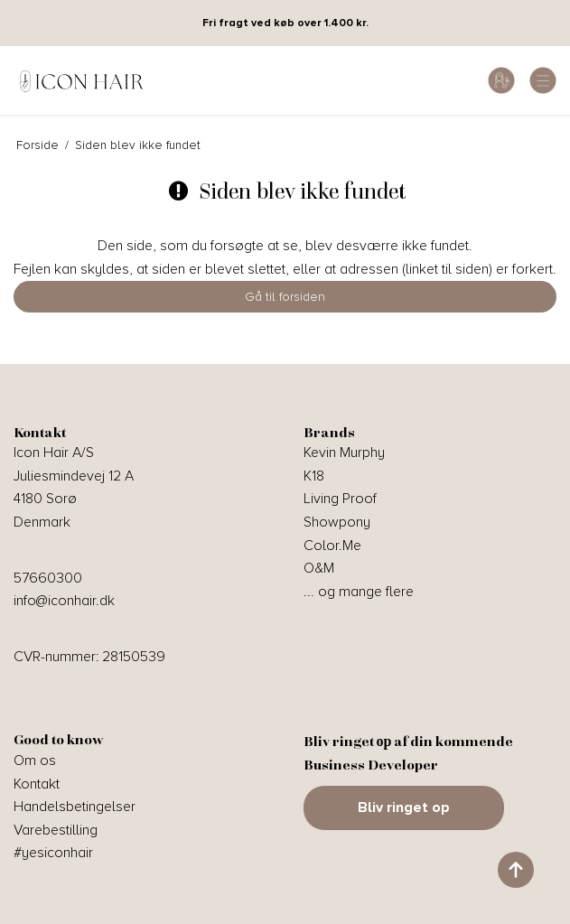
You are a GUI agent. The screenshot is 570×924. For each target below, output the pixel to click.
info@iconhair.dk (64, 601)
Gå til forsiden (285, 297)
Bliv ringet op (404, 807)
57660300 (48, 578)
